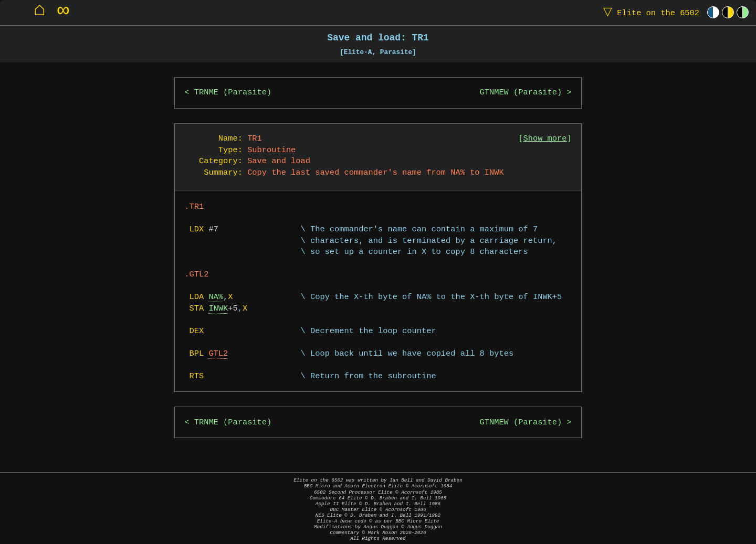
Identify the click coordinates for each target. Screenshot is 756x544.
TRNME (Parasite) (233, 93)
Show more (545, 139)
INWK (218, 309)
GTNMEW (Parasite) (521, 93)
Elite (649, 12)
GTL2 (218, 354)
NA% (216, 297)
